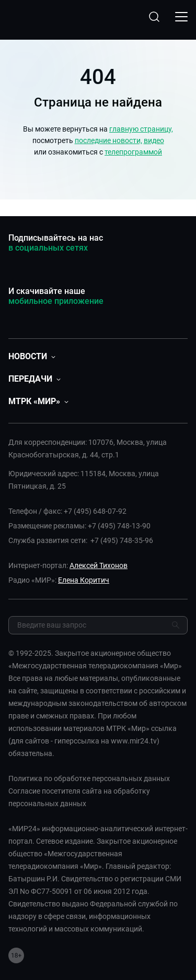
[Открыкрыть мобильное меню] (181, 17)
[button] (32, 356)
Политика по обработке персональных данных (89, 778)
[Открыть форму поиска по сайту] (154, 17)
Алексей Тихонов (99, 565)
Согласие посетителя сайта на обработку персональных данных (79, 797)
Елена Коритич (84, 580)
